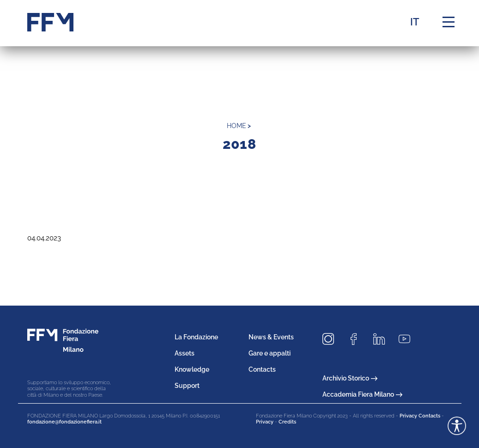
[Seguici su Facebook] (357, 339)
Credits (287, 422)
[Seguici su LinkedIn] (382, 339)
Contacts (262, 369)
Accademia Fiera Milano (362, 394)
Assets (185, 353)
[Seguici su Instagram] (332, 339)
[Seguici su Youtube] (408, 339)
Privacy (265, 422)
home (236, 126)
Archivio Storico (350, 378)
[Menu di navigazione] (449, 22)
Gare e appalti (270, 353)
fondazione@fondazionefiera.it (64, 422)
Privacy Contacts (420, 416)
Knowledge (192, 369)
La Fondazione (196, 337)
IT (415, 22)
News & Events (271, 337)
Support (187, 386)
